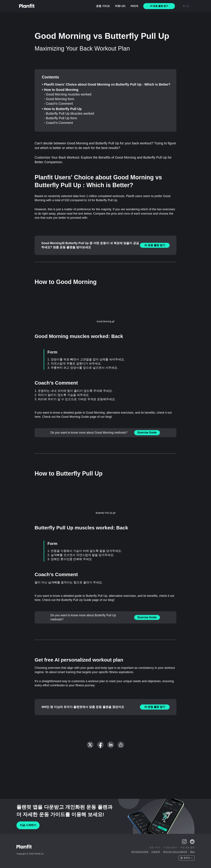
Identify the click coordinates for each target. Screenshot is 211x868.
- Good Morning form (59, 99)
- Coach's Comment (58, 104)
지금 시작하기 (28, 825)
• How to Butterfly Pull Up (62, 109)
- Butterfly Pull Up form (60, 118)
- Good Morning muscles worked (68, 94)
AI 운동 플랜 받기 (155, 245)
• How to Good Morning (60, 90)
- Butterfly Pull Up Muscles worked (69, 113)
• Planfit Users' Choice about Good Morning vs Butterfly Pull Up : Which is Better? (106, 84)
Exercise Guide (147, 433)
